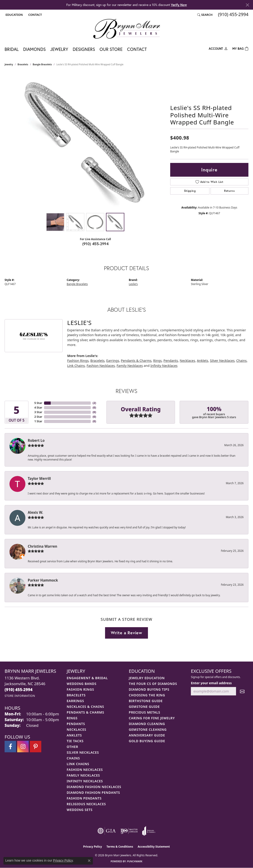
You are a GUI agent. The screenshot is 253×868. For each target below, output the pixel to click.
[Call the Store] (19, 690)
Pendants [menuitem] (76, 724)
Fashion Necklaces (101, 366)
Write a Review (126, 633)
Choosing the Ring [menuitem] (147, 695)
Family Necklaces (130, 366)
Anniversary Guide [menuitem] (147, 735)
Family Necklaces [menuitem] (83, 775)
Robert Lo (36, 440)
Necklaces (188, 361)
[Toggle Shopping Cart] (240, 48)
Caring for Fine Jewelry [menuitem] (152, 718)
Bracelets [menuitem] (76, 695)
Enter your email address (211, 683)
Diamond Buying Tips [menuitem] (149, 689)
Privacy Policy (93, 847)
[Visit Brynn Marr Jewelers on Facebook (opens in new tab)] (10, 747)
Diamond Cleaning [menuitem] (147, 724)
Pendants (171, 361)
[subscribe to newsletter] (242, 691)
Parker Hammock (43, 580)
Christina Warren (42, 546)
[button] (14, 15)
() (94, 403)
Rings (157, 361)
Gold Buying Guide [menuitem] (147, 741)
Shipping (190, 191)
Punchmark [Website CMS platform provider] (135, 861)
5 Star (38, 403)
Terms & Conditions (120, 847)
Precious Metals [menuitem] (145, 712)
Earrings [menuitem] (75, 701)
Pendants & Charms (136, 361)
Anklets (202, 361)
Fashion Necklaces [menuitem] (85, 770)
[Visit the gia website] (107, 831)
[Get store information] (20, 696)
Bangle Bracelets (42, 64)
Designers (84, 49)
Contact (137, 49)
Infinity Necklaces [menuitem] (85, 781)
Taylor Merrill (39, 478)
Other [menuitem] (72, 747)
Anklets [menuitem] (74, 735)
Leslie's (133, 284)
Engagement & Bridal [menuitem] (87, 678)
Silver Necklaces (222, 361)
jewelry (9, 64)
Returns (229, 191)
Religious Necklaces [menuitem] (86, 804)
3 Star (38, 412)
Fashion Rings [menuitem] (80, 689)
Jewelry (59, 49)
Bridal (12, 49)
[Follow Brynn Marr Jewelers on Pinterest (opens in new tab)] (36, 747)
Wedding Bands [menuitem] (82, 684)
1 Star (38, 421)
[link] (35, 15)
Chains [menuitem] (73, 758)
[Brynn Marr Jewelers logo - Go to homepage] (127, 29)
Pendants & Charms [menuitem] (86, 712)
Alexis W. (35, 512)
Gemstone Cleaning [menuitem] (148, 729)
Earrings (113, 361)
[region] (85, 142)
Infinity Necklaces (164, 366)
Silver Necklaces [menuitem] (83, 752)
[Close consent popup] (89, 861)
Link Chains (76, 366)
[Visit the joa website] (149, 831)
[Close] (247, 5)
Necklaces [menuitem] (76, 729)
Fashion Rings (78, 361)
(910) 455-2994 (96, 244)
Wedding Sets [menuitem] (80, 810)
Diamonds (34, 49)
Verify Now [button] (179, 5)
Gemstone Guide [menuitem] (144, 707)
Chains (241, 361)
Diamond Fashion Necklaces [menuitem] (94, 787)
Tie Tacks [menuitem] (75, 741)
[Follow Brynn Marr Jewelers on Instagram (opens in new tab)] (23, 747)
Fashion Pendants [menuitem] (84, 798)
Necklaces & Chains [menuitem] (85, 707)
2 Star (38, 417)
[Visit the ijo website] (129, 831)
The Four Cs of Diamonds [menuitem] (153, 684)
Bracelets (23, 64)
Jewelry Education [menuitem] (147, 678)
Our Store (111, 49)
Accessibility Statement (154, 847)
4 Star (38, 408)
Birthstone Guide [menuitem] (146, 701)
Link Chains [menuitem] (78, 764)
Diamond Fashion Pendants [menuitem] (93, 792)
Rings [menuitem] (72, 718)
